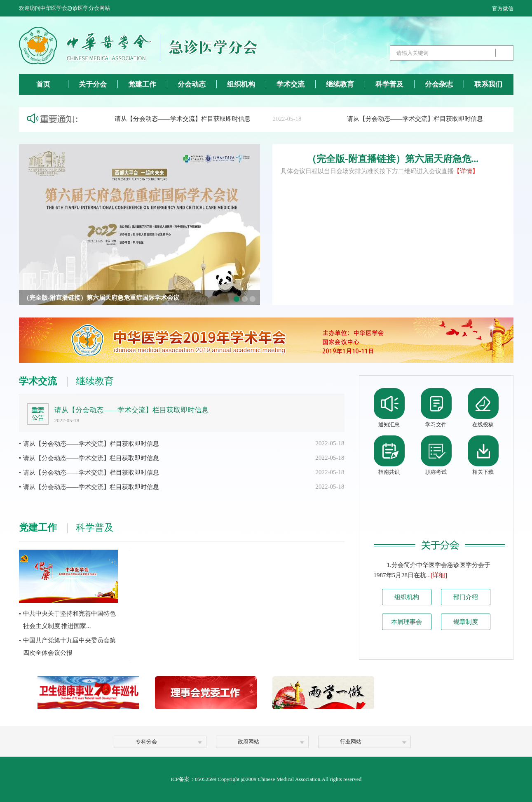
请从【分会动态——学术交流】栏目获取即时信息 (185, 119)
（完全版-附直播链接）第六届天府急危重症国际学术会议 (101, 298)
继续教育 (340, 84)
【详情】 (466, 171)
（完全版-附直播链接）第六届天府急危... (393, 159)
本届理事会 (407, 622)
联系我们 (488, 84)
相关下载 (483, 472)
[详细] (439, 575)
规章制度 (466, 622)
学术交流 (291, 84)
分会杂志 (439, 84)
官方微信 (503, 8)
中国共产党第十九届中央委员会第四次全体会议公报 (69, 647)
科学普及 (389, 84)
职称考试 (436, 472)
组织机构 (241, 84)
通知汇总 (389, 425)
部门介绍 (466, 597)
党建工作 (142, 84)
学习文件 (436, 425)
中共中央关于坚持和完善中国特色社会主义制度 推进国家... (69, 620)
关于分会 (93, 84)
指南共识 (389, 472)
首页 (43, 84)
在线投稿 (483, 425)
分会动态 (192, 84)
